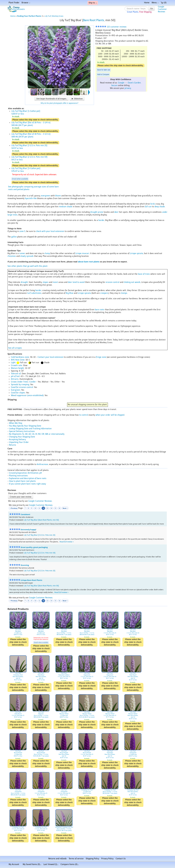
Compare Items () (70, 864)
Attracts (15, 379)
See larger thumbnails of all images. (52, 99)
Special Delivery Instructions (22, 431)
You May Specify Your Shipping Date (25, 426)
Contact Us (121, 859)
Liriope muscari (82, 253)
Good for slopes (18, 393)
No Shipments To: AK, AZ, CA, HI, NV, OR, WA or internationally (37, 434)
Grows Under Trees (20, 382)
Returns (13, 445)
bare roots (100, 310)
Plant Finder (14, 3)
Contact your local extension (50, 357)
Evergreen (16, 390)
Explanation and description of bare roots (28, 478)
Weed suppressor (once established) (27, 395)
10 (35, 508)
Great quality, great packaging (34, 547)
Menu (155, 3)
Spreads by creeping (20, 385)
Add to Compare (103, 74)
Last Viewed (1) (51, 864)
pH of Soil (15, 376)
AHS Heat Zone (18, 360)
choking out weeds (132, 282)
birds (153, 204)
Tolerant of (16, 374)
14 (51, 508)
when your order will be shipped (110, 415)
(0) (164, 3)
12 (43, 508)
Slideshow (77, 99)
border (101, 220)
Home (147, 3)
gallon (14, 237)
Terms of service (76, 859)
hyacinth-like (31, 198)
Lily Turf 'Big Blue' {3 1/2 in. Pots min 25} (40, 535)
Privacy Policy (107, 859)
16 (59, 508)
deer (116, 212)
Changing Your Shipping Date (22, 437)
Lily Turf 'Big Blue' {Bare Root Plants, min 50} (41, 520)
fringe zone (101, 357)
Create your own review (21, 497)
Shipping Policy (92, 859)
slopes (46, 282)
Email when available (20, 179)
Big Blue (70, 293)
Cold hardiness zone (20, 357)
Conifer (33, 382)
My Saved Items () (32, 864)
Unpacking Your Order (19, 442)
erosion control (113, 282)
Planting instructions (18, 476)
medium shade (66, 207)
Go (152, 8)
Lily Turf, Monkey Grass (54, 16)
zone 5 (22, 231)
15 (55, 508)
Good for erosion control (22, 387)
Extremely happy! (28, 530)
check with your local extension (50, 231)
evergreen (46, 196)
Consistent (25, 514)
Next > (65, 508)
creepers (104, 293)
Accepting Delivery (17, 440)
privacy (128, 88)
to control (84, 415)
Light (13, 363)
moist (55, 282)
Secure (114, 85)
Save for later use (104, 70)
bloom (58, 196)
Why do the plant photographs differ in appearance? (59, 103)
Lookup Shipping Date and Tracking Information (30, 429)
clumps (124, 293)
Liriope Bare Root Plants (31, 580)
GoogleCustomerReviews (162, 9)
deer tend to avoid (76, 282)
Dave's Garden (134, 83)
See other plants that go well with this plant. (28, 266)
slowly (23, 256)
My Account (14, 864)
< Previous (14, 508)
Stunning (25, 565)
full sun (148, 207)
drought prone (97, 212)
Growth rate (16, 365)
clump (47, 253)
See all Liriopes (15, 348)
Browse (26, 3)
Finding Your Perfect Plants (30, 16)
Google (121, 83)
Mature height (17, 368)
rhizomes (12, 256)
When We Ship (16, 423)
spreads (30, 256)
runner (22, 253)
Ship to (93, 3)
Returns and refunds (57, 859)
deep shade (160, 207)
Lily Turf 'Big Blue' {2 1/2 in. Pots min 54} (40, 553)
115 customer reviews (111, 27)
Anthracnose (42, 464)
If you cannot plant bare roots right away (27, 484)
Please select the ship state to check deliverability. (121, 65)
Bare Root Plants (94, 20)
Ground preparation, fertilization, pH (25, 473)
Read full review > (67, 542)
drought (24, 282)
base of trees (144, 274)
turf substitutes (34, 293)
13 (47, 508)
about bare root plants (89, 262)
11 (39, 508)
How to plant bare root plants (22, 481)
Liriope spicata (137, 253)
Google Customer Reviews (40, 501)
